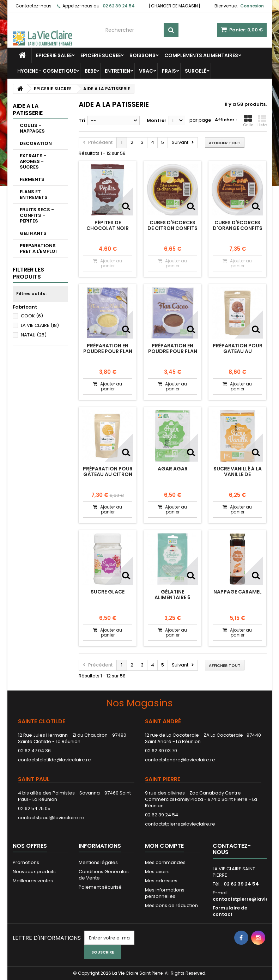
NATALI (34, 335)
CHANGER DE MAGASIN (174, 6)
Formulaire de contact (230, 911)
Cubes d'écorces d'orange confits (238, 225)
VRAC (146, 71)
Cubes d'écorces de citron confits (172, 225)
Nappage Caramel (238, 592)
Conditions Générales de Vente (104, 875)
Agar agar (173, 469)
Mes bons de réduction (171, 905)
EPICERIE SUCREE (101, 55)
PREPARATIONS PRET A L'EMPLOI (38, 248)
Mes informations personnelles (165, 893)
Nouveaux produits (34, 872)
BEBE (90, 71)
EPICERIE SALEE (54, 55)
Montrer (157, 120)
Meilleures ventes (33, 881)
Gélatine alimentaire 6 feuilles (172, 598)
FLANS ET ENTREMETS (34, 194)
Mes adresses (161, 881)
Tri (82, 120)
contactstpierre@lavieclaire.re (180, 824)
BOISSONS (142, 55)
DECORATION (36, 143)
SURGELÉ (196, 71)
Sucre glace (108, 592)
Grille (248, 121)
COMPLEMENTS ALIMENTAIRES (201, 55)
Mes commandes (165, 862)
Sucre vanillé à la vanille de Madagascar (238, 474)
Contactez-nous (34, 6)
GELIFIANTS (33, 233)
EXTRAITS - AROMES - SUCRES (33, 161)
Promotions (26, 862)
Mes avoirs (157, 872)
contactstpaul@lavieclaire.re (51, 818)
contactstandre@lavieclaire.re (180, 760)
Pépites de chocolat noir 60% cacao (108, 228)
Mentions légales (98, 862)
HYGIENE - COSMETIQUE (47, 71)
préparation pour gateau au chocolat (238, 351)
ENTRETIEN (117, 71)
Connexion (252, 6)
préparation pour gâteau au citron (108, 471)
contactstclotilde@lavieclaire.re (54, 760)
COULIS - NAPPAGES (32, 128)
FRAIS (169, 71)
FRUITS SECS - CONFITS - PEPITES (37, 215)
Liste (262, 121)
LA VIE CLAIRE (40, 325)
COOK (32, 316)
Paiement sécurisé (100, 887)
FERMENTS (32, 179)
